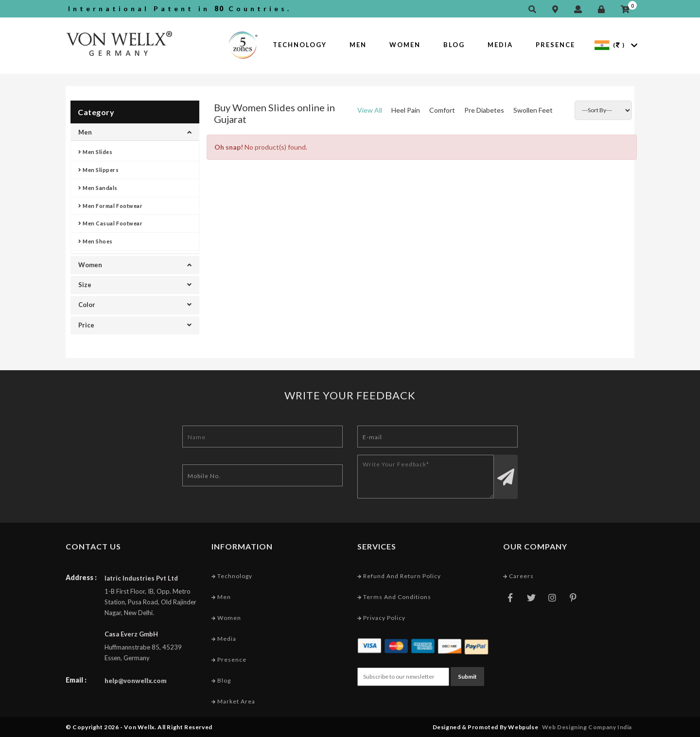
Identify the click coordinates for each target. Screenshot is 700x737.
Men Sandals (98, 188)
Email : (76, 680)
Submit (467, 677)
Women (405, 45)
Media (500, 45)
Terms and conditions (394, 597)
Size (135, 285)
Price (135, 325)
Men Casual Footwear (110, 223)
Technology (300, 45)
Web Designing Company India (587, 727)
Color (135, 305)
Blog (454, 45)
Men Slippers (99, 170)
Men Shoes (96, 241)
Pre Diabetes (484, 110)
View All (370, 110)
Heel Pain (406, 110)
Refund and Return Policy (399, 576)
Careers (518, 576)
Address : (81, 577)
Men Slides (96, 152)
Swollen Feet (533, 110)
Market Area (233, 701)
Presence (555, 45)
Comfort (442, 110)
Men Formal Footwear (110, 206)
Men (358, 45)
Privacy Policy (381, 618)
